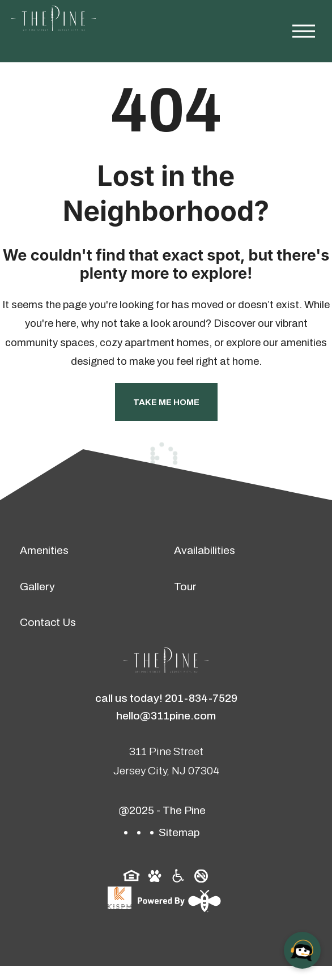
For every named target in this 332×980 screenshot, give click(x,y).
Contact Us (48, 622)
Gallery (37, 587)
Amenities (44, 550)
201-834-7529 (201, 698)
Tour (185, 587)
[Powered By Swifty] (178, 901)
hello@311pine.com (166, 716)
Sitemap (179, 832)
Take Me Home (166, 402)
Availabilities (205, 550)
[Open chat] (302, 950)
